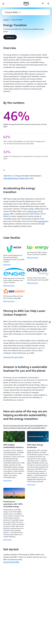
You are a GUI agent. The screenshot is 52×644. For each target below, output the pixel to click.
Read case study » (33, 257)
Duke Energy (33, 211)
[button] (13, 12)
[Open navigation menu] (3, 4)
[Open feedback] (50, 322)
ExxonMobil (41, 221)
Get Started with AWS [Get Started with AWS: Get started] (11, 562)
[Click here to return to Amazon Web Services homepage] (26, 4)
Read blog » (7, 265)
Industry (6, 20)
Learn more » (8, 480)
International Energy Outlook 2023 (16, 178)
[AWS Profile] (48, 4)
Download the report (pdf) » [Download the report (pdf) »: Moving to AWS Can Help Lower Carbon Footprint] (14, 357)
